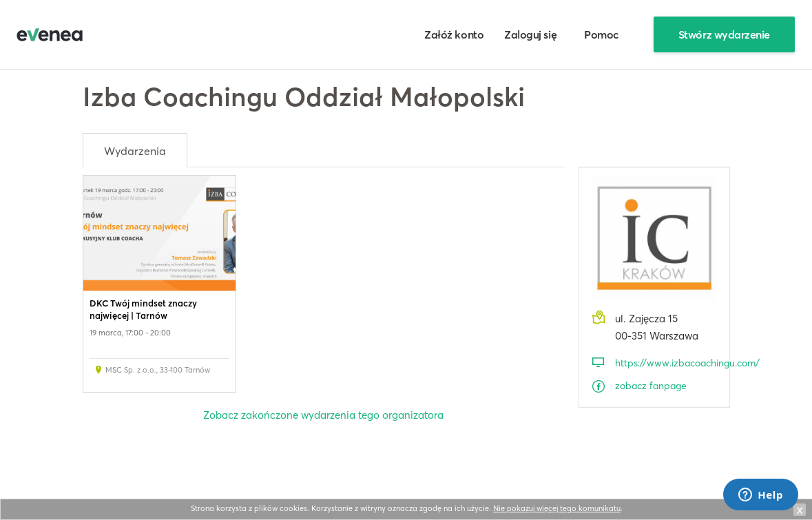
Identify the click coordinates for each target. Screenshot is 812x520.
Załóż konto (454, 34)
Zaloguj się (530, 34)
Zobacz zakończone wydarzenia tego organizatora (323, 415)
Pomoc (602, 34)
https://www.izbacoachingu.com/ (666, 363)
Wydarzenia (135, 151)
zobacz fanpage (651, 386)
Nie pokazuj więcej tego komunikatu (557, 508)
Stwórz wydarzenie (724, 34)
